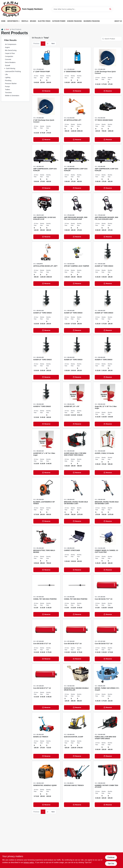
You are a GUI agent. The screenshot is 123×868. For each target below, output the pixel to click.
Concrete (8, 59)
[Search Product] (112, 39)
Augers (7, 47)
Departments (13, 21)
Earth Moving (11, 68)
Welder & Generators (12, 96)
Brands (33, 21)
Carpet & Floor (10, 53)
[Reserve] (46, 91)
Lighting (8, 77)
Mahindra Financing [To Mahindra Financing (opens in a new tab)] (92, 21)
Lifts (6, 74)
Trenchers (8, 93)
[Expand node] (5, 68)
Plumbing (8, 80)
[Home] (2, 29)
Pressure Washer (11, 83)
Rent (7, 29)
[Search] (110, 9)
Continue (111, 857)
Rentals (25, 21)
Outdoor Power (59, 21)
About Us (118, 21)
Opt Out (111, 864)
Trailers (8, 90)
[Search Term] (82, 9)
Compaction (9, 56)
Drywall (8, 65)
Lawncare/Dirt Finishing (13, 71)
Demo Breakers (10, 62)
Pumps (7, 87)
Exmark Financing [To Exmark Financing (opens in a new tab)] (75, 21)
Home (3, 21)
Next (53, 43)
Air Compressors (11, 44)
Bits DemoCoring (11, 50)
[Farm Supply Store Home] (11, 9)
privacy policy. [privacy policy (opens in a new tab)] (29, 862)
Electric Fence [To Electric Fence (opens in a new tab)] (44, 21)
